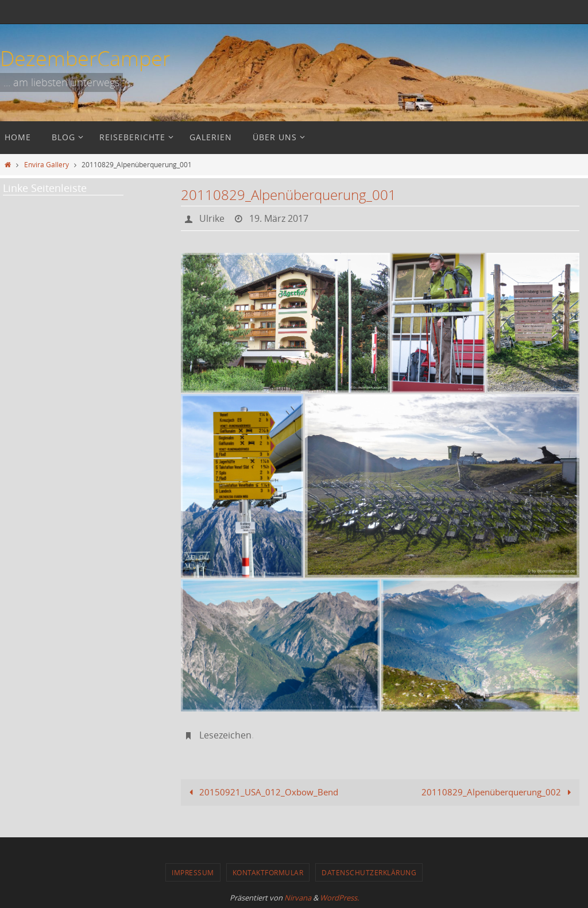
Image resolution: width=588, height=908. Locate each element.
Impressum (193, 872)
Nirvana (298, 898)
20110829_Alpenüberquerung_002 (498, 792)
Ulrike (212, 218)
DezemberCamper (85, 58)
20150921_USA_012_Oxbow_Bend (262, 792)
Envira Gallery (47, 164)
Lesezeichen (225, 735)
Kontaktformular (268, 872)
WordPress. (339, 898)
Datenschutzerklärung (369, 872)
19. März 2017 (279, 218)
